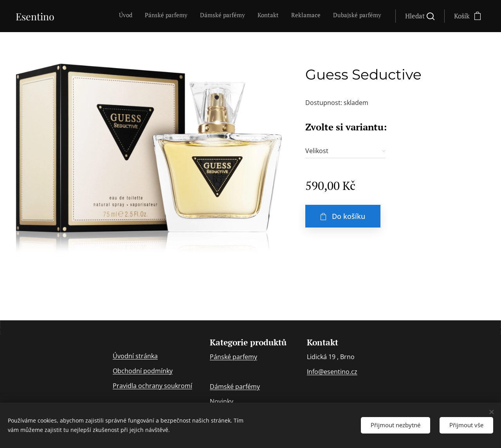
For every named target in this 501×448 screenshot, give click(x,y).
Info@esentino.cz (332, 372)
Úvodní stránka (135, 356)
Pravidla (125, 386)
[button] (420, 16)
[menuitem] (321, 16)
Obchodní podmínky (143, 371)
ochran (149, 386)
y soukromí (176, 386)
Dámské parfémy (235, 387)
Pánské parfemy (233, 357)
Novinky (222, 402)
